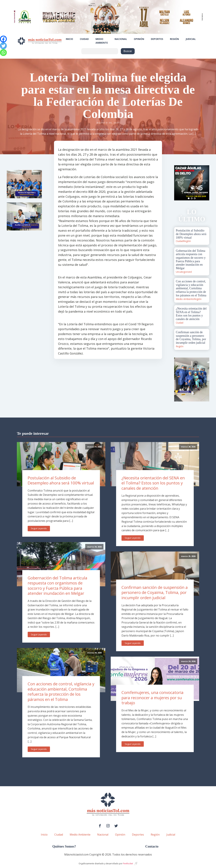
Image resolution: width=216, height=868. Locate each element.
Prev (179, 183)
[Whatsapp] (3, 53)
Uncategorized (184, 272)
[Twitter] (3, 46)
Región (174, 39)
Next (205, 183)
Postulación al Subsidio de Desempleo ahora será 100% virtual (61, 480)
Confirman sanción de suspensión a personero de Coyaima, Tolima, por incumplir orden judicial (155, 592)
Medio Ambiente (102, 41)
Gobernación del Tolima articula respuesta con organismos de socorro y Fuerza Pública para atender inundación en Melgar (57, 586)
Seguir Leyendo (39, 528)
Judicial (191, 39)
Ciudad (84, 39)
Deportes (157, 39)
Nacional (121, 39)
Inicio (69, 39)
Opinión (139, 39)
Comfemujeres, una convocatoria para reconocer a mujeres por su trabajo (152, 698)
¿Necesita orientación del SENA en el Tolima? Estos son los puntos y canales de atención (153, 483)
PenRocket (128, 864)
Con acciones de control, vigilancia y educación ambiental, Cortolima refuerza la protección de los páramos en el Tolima (61, 692)
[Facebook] (3, 39)
